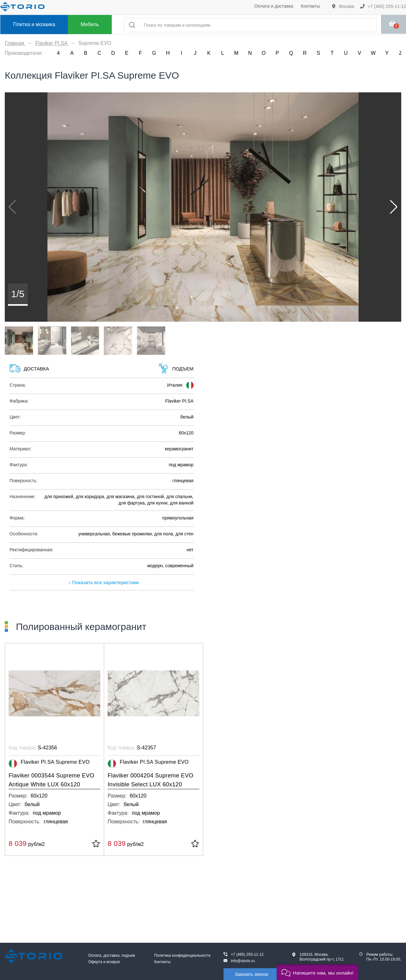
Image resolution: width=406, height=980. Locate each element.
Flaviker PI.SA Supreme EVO (49, 764)
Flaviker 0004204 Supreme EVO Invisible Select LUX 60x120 (150, 780)
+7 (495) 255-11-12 (383, 6)
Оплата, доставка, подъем (112, 955)
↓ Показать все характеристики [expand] (102, 582)
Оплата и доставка (274, 6)
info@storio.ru (243, 961)
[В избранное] (96, 844)
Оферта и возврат (104, 962)
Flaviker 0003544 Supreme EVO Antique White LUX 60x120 (51, 780)
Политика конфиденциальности (182, 955)
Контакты (310, 6)
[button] (394, 207)
